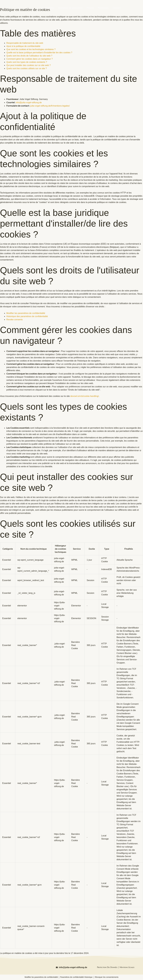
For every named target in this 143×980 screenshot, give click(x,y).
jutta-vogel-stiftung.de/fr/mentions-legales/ (50, 106)
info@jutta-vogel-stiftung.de (29, 102)
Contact (117, 8)
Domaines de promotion (71, 8)
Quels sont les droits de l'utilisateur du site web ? (29, 56)
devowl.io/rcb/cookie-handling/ (85, 396)
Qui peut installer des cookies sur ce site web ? (29, 65)
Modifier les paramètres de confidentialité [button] (26, 313)
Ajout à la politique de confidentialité (23, 46)
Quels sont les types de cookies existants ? (27, 62)
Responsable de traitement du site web (25, 43)
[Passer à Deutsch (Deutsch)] (131, 3)
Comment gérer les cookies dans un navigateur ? (30, 59)
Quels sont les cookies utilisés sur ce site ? (27, 68)
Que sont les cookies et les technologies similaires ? (31, 49)
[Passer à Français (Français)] (122, 3)
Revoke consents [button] (15, 320)
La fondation (48, 8)
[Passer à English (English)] (114, 3)
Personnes (103, 8)
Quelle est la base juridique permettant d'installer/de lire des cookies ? (39, 53)
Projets (90, 8)
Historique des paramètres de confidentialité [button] (27, 316)
